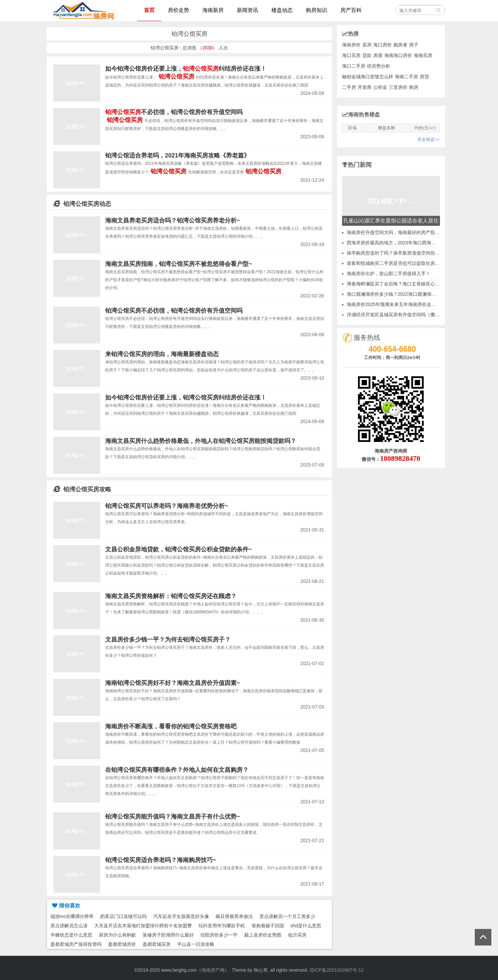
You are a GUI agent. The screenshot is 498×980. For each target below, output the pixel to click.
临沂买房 (297, 935)
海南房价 (351, 45)
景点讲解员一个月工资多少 (287, 916)
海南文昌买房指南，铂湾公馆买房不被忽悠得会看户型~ (179, 264)
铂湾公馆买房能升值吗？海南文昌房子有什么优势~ (173, 817)
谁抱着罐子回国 (268, 926)
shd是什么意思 (306, 926)
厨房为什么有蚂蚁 (117, 935)
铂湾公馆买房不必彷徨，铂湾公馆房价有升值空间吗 (174, 311)
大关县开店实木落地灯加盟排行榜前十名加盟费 (143, 926)
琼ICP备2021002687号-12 (337, 970)
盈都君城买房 (157, 944)
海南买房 (423, 55)
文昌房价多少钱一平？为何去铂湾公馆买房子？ (168, 640)
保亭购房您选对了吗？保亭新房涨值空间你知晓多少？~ (404, 253)
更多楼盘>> (428, 139)
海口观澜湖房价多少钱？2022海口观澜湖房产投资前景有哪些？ (412, 294)
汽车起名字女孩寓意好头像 (181, 916)
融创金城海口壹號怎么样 (368, 77)
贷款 (367, 55)
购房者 (400, 45)
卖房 (367, 45)
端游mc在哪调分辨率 (72, 916)
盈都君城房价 (122, 944)
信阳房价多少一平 (219, 935)
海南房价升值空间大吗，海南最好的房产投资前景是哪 (402, 232)
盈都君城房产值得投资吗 (76, 944)
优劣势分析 (379, 66)
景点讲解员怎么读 (69, 926)
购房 (414, 87)
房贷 (424, 77)
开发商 (365, 87)
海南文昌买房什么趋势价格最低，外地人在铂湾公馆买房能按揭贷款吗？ (201, 441)
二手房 (349, 87)
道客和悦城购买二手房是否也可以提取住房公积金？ (400, 263)
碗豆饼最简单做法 (234, 916)
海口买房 (351, 55)
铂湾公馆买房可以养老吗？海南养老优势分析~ (167, 506)
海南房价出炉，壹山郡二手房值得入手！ (389, 274)
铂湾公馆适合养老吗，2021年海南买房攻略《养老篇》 (178, 155)
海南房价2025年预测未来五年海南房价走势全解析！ (401, 304)
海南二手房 (406, 77)
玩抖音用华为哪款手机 (222, 926)
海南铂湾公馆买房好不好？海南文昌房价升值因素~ (173, 683)
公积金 (380, 87)
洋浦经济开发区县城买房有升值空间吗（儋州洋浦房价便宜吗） (412, 315)
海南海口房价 (398, 55)
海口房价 (383, 45)
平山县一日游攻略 (196, 944)
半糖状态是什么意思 (71, 935)
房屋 (378, 55)
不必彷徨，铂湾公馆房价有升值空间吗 (174, 112)
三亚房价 (398, 87)
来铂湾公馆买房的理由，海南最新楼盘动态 (162, 354)
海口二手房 (354, 66)
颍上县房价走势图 (263, 935)
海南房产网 (213, 970)
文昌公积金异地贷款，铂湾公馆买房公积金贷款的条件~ (179, 549)
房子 (414, 45)
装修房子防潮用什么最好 (168, 935)
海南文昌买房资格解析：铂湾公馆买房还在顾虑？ (171, 596)
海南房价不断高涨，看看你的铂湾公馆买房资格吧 (171, 726)
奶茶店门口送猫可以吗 (123, 916)
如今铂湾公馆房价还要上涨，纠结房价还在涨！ (186, 69)
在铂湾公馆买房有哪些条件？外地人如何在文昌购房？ (177, 770)
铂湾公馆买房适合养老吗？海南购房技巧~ (161, 860)
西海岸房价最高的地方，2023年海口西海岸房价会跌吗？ (405, 243)
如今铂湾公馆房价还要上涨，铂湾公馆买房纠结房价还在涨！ (186, 398)
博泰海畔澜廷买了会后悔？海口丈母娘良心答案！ (398, 284)
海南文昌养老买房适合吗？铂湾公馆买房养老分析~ (173, 220)
